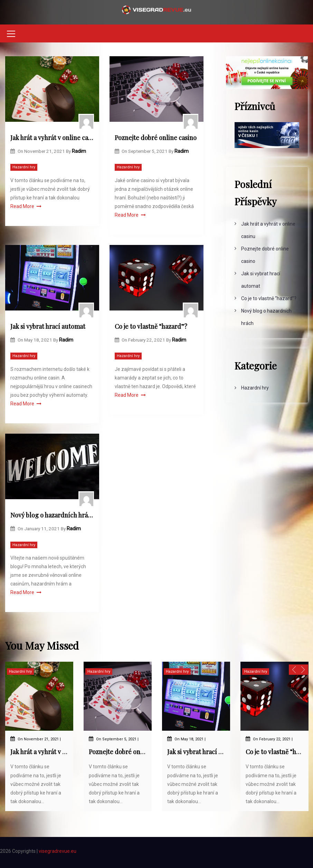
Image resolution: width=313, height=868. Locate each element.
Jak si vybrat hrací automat (48, 326)
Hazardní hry (24, 167)
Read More (26, 206)
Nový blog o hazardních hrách (52, 515)
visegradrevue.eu (58, 851)
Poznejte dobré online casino (156, 138)
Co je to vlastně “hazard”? (151, 326)
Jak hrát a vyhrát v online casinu (52, 138)
